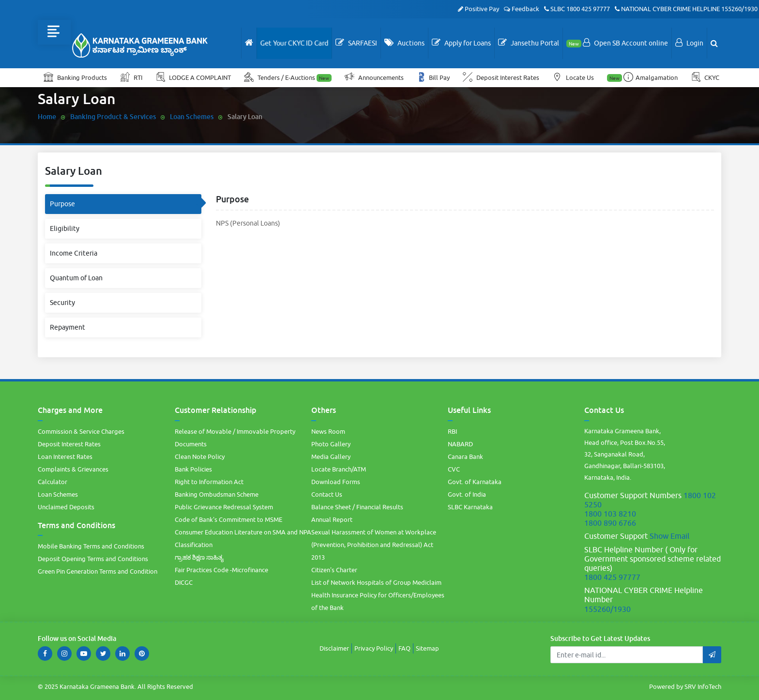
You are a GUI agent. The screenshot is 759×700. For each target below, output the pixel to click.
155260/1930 (739, 9)
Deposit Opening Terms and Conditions (93, 559)
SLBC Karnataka (470, 507)
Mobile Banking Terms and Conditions (91, 546)
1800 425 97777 (588, 9)
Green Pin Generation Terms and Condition (98, 571)
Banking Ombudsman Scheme (217, 494)
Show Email (669, 536)
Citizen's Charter (334, 570)
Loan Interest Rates (65, 457)
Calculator (53, 482)
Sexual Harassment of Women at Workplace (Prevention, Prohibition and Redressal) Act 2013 (374, 545)
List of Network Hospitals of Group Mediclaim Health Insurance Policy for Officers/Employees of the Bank (378, 595)
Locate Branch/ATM (339, 469)
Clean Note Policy (200, 457)
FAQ (404, 648)
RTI (132, 77)
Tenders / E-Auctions (288, 77)
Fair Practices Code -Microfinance (221, 570)
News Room (328, 431)
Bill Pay (434, 77)
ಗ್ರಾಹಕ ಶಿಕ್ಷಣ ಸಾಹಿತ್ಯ (199, 557)
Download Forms (336, 482)
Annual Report (332, 519)
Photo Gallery (331, 444)
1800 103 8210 (610, 514)
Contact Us (327, 494)
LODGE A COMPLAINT (194, 77)
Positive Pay (478, 9)
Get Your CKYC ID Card (294, 43)
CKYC (706, 77)
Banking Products (75, 77)
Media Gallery (331, 457)
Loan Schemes (192, 116)
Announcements (375, 77)
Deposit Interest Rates (502, 77)
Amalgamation (643, 77)
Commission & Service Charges (81, 431)
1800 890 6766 (610, 523)
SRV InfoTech (703, 686)
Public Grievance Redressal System (224, 507)
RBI (452, 431)
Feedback (522, 9)
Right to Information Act (209, 482)
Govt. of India (467, 494)
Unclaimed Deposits (66, 507)
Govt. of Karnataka (475, 482)
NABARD (460, 444)
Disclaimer (334, 648)
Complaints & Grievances (73, 469)
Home (47, 116)
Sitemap (427, 648)
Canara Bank (465, 457)
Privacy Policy (374, 648)
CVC (454, 469)
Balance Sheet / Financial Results (357, 507)
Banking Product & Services (113, 116)
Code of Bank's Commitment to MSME (228, 519)
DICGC (184, 582)
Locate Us (574, 77)
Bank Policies (193, 469)
